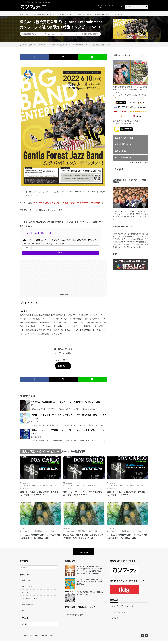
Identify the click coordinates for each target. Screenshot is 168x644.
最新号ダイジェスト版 (124, 140)
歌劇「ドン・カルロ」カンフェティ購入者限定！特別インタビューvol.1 (127, 496)
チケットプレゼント (123, 160)
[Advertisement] (63, 278)
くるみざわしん (28, 534)
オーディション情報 (84, 14)
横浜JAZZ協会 (93, 36)
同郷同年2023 (40, 534)
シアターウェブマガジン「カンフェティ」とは (105, 7)
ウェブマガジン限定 (65, 14)
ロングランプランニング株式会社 (124, 609)
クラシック (53, 488)
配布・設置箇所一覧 (123, 147)
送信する (61, 255)
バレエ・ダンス (28, 590)
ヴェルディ (26, 488)
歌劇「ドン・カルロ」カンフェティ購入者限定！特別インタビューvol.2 (40, 496)
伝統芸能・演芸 (28, 608)
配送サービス (120, 153)
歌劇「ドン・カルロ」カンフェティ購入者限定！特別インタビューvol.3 (84, 496)
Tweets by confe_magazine (123, 229)
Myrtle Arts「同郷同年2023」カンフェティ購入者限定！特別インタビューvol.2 (127, 539)
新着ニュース (25, 14)
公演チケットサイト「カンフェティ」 (109, 14)
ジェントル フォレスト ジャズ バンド (65, 36)
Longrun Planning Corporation (44, 639)
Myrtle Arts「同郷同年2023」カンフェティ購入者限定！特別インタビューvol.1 (83, 539)
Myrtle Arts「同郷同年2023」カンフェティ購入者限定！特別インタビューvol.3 (40, 539)
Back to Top (84, 555)
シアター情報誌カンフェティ (44, 14)
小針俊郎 (84, 36)
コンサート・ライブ (42, 36)
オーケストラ (36, 488)
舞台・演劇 (50, 534)
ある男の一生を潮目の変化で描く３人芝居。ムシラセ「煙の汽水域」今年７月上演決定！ (89, 585)
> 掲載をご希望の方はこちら (138, 165)
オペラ (45, 488)
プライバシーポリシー (120, 615)
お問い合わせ (117, 621)
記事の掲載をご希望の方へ (75, 618)
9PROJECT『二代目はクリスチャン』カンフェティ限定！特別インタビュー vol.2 (66, 404)
